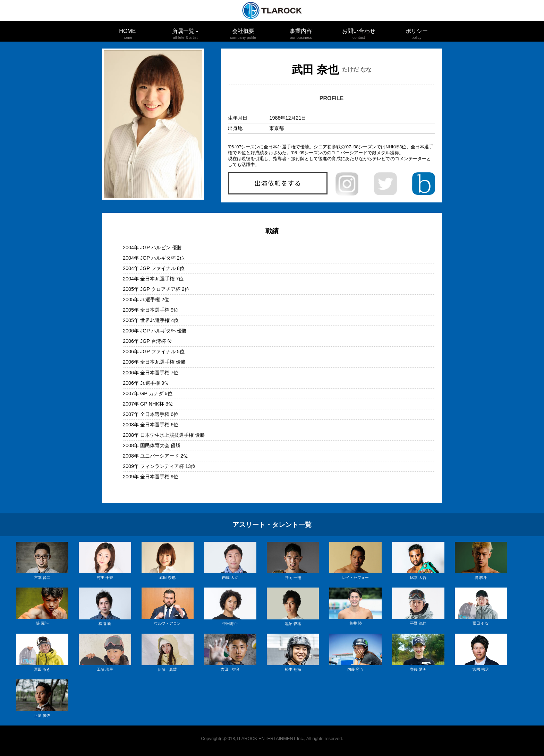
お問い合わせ (359, 31)
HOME (127, 31)
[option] (153, 124)
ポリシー (417, 31)
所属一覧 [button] (185, 33)
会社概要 (243, 31)
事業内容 (301, 31)
